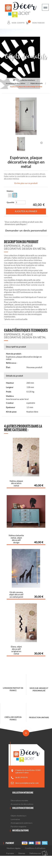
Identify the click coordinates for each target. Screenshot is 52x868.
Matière (10, 191)
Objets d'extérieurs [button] (19, 816)
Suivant (41, 143)
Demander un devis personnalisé (26, 231)
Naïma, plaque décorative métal (16, 483)
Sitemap (22, 853)
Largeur (10, 387)
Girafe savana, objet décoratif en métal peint (16, 594)
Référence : (12, 363)
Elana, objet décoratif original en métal (16, 650)
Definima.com (35, 853)
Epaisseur (11, 407)
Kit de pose (11, 412)
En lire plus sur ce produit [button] (26, 183)
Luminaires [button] (15, 819)
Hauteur (10, 383)
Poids (9, 392)
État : (8, 367)
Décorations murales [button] (19, 800)
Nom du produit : (14, 354)
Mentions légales (14, 848)
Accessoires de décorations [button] (22, 804)
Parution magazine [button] (18, 826)
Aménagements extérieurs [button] (22, 823)
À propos (10, 853)
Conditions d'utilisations (35, 848)
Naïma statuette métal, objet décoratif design (16, 539)
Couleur (10, 403)
